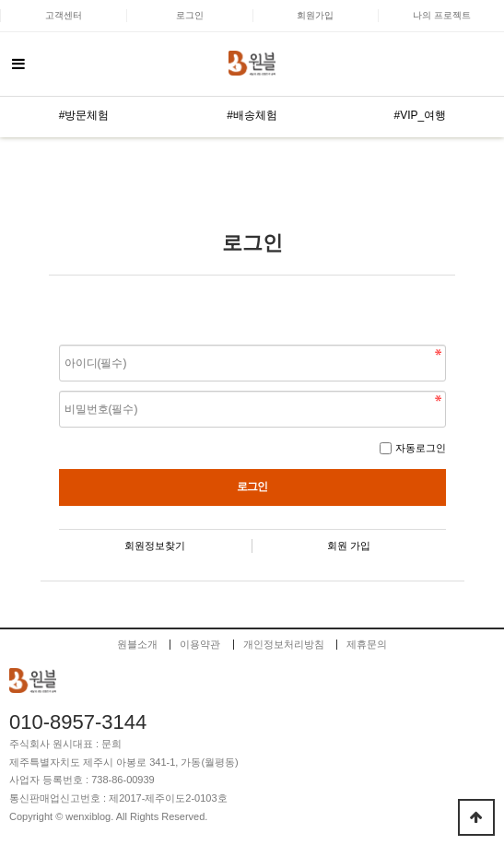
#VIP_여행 (420, 115)
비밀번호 (59, 340)
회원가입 (315, 15)
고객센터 (64, 15)
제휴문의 (367, 645)
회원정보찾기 (155, 546)
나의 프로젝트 (442, 15)
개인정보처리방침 (284, 645)
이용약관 (200, 645)
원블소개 (137, 645)
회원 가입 (349, 546)
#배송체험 (252, 115)
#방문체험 (84, 115)
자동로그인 (421, 448)
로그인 (190, 15)
